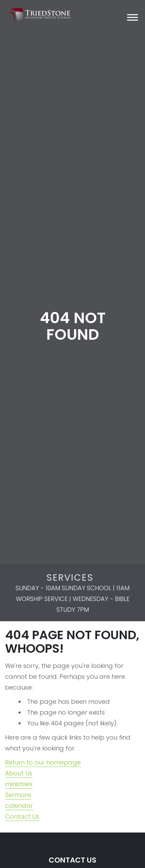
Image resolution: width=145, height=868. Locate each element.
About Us (19, 773)
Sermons (18, 795)
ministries (19, 784)
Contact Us (22, 816)
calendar (19, 806)
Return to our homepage (43, 762)
